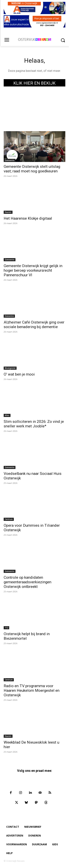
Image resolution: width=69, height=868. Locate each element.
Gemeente (10, 160)
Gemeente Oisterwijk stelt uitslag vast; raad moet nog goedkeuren (32, 169)
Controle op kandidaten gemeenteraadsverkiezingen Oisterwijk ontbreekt (28, 582)
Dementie (9, 316)
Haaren (8, 212)
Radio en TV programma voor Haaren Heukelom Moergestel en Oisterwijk (32, 690)
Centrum (9, 519)
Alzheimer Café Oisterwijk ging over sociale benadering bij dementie (34, 325)
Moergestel (10, 368)
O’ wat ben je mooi (19, 374)
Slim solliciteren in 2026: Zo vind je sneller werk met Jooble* (34, 424)
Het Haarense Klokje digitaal (28, 218)
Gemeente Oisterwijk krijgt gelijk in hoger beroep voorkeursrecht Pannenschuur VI (33, 270)
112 (6, 628)
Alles (7, 415)
